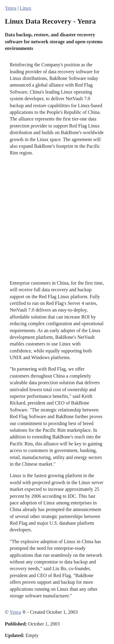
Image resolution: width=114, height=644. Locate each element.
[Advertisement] (57, 218)
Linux (26, 8)
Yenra (10, 8)
